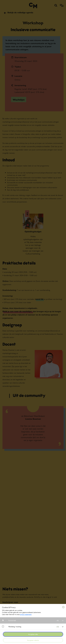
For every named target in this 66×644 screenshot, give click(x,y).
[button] (34, 620)
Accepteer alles (33, 634)
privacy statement (26, 614)
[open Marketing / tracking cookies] (63, 627)
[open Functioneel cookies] (63, 621)
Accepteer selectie (33, 640)
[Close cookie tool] (63, 607)
